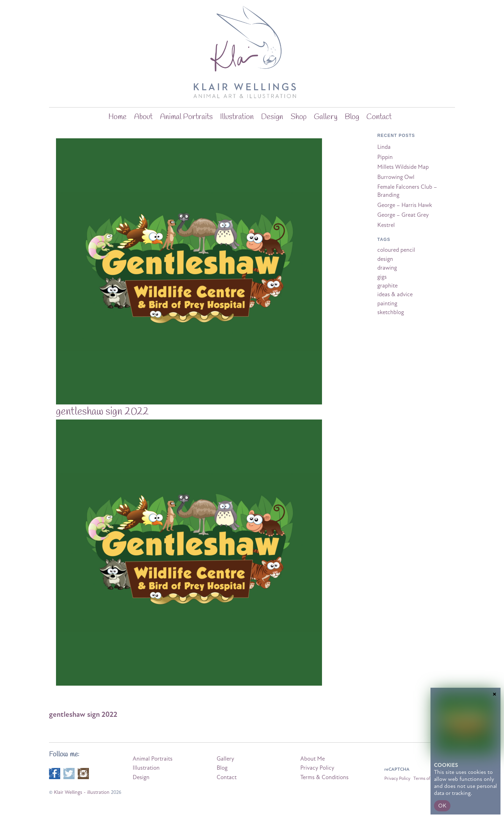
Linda (384, 147)
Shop (299, 117)
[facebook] (55, 773)
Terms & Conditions (324, 777)
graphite (387, 286)
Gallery (326, 117)
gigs (382, 277)
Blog (222, 768)
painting (387, 304)
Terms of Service (429, 778)
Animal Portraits (186, 117)
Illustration (237, 117)
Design (272, 117)
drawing (387, 268)
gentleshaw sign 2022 (102, 412)
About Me (313, 759)
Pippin (385, 157)
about (143, 117)
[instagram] (83, 773)
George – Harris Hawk (405, 205)
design (385, 259)
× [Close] (495, 794)
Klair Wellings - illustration (82, 792)
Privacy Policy (317, 768)
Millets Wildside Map (403, 167)
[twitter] (69, 773)
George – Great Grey (403, 215)
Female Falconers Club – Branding (407, 191)
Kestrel (386, 225)
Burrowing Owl (396, 177)
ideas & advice (395, 294)
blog (352, 117)
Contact (379, 117)
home (118, 117)
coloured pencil (396, 250)
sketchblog (391, 312)
